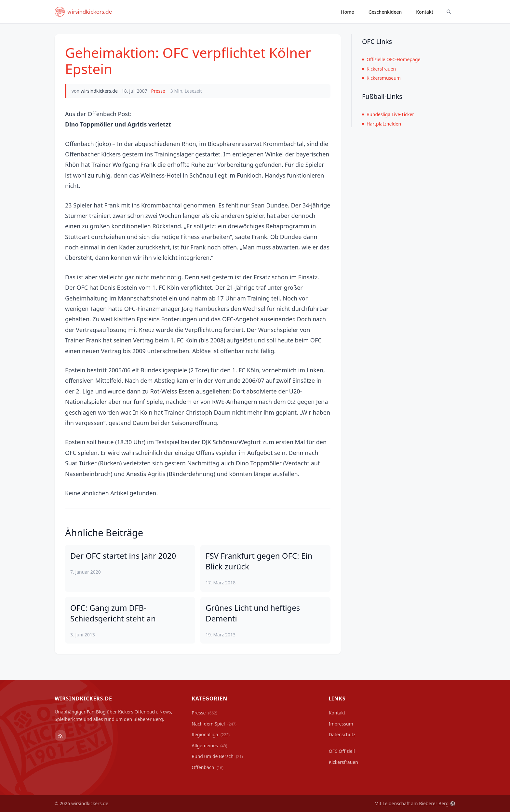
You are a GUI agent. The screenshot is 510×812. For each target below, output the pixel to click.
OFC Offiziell (342, 751)
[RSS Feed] (60, 736)
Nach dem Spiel (214, 724)
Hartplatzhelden (382, 124)
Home (347, 12)
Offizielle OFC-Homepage (391, 59)
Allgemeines (209, 745)
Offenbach (208, 767)
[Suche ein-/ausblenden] (449, 12)
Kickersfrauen (379, 69)
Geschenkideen (385, 12)
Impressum (341, 724)
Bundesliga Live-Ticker (388, 114)
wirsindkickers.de (99, 91)
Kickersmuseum (381, 78)
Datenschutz (342, 734)
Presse (158, 91)
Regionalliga (211, 734)
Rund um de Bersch (217, 756)
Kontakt (425, 12)
